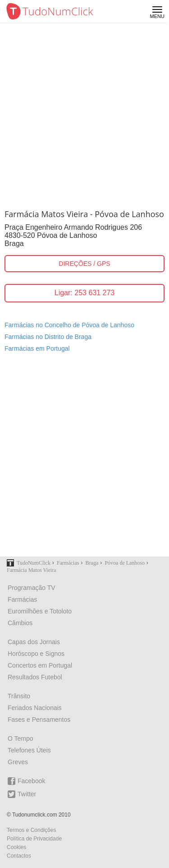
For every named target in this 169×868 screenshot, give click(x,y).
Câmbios (20, 623)
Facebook (26, 781)
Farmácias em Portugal (37, 348)
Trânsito (19, 696)
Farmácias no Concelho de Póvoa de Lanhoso (69, 325)
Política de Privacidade (34, 839)
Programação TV (32, 588)
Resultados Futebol (35, 677)
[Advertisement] (84, 112)
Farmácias (22, 599)
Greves (18, 762)
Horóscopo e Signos (36, 654)
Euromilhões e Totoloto (40, 611)
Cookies (16, 847)
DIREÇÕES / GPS (84, 264)
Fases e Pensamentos (39, 719)
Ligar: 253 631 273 (84, 293)
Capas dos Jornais (34, 642)
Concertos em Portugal (40, 665)
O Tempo (21, 738)
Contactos (19, 856)
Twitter (22, 794)
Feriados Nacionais (35, 708)
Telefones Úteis (29, 750)
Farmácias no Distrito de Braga (48, 337)
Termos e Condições (31, 830)
